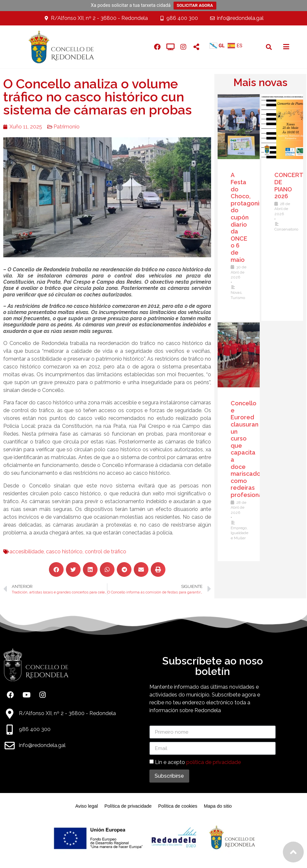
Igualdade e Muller (241, 535)
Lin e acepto (198, 762)
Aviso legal (87, 806)
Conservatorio (288, 229)
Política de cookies (178, 806)
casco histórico (60, 552)
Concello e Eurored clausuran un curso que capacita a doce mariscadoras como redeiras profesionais (252, 449)
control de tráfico (102, 552)
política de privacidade (214, 762)
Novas (238, 292)
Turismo (239, 298)
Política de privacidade (128, 806)
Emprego (240, 528)
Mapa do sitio (218, 806)
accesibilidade (23, 552)
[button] (269, 47)
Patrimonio (63, 127)
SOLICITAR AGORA (195, 5)
